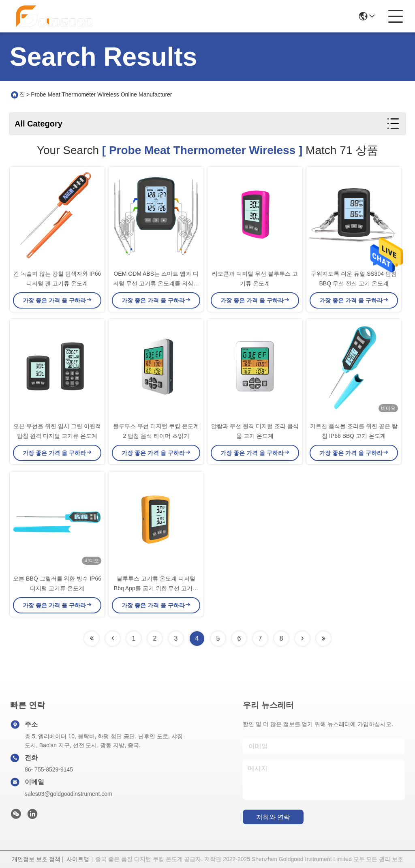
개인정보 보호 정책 (36, 859)
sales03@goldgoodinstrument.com (68, 794)
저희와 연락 (273, 817)
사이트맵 (78, 859)
